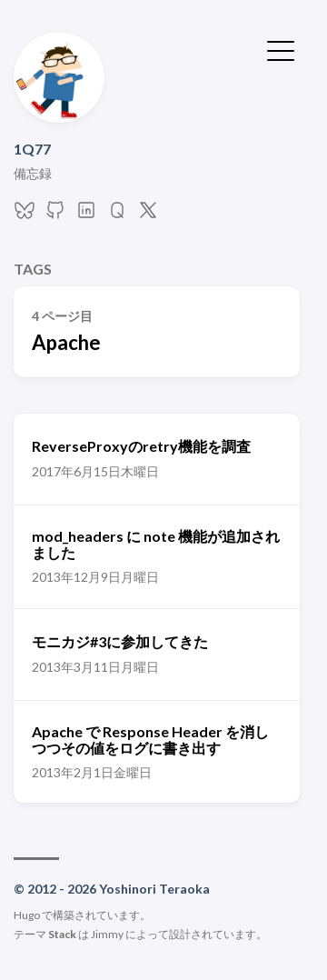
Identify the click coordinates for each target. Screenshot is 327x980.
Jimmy (107, 934)
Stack (62, 934)
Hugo (27, 915)
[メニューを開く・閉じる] (281, 49)
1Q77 (32, 149)
